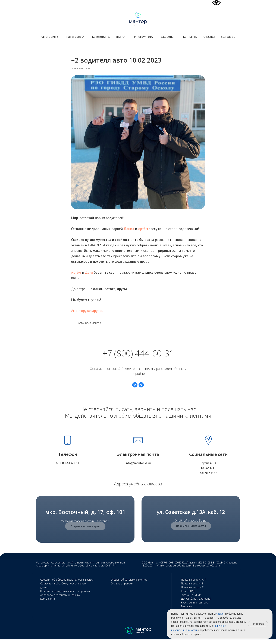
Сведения (169, 37)
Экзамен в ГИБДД (191, 600)
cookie (220, 614)
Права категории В (192, 588)
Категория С (101, 37)
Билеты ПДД (188, 596)
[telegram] (141, 389)
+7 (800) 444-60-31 (138, 358)
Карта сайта (48, 603)
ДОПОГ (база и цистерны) (196, 603)
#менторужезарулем (87, 313)
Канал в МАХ (208, 477)
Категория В (50, 37)
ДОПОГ (121, 37)
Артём (143, 231)
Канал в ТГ (208, 472)
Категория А (76, 37)
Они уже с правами (122, 588)
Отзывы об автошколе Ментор (129, 584)
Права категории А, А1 (194, 584)
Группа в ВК (208, 468)
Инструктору (144, 37)
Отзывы (209, 37)
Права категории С (192, 592)
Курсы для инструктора (195, 607)
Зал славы (228, 37)
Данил (129, 231)
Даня (89, 275)
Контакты (190, 37)
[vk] (135, 389)
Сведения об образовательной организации (67, 584)
